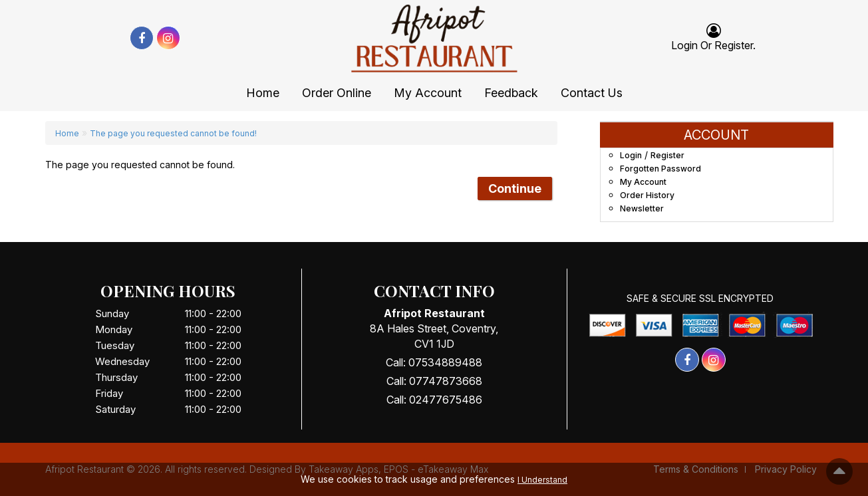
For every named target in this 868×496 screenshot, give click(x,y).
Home (263, 93)
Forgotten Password (660, 169)
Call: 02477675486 (434, 400)
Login (631, 155)
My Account (428, 93)
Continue (515, 188)
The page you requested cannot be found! (173, 133)
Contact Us (592, 93)
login (684, 45)
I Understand (542, 480)
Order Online (337, 93)
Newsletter (642, 208)
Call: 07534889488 (434, 362)
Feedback (511, 93)
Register (734, 45)
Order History (647, 195)
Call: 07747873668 (434, 381)
